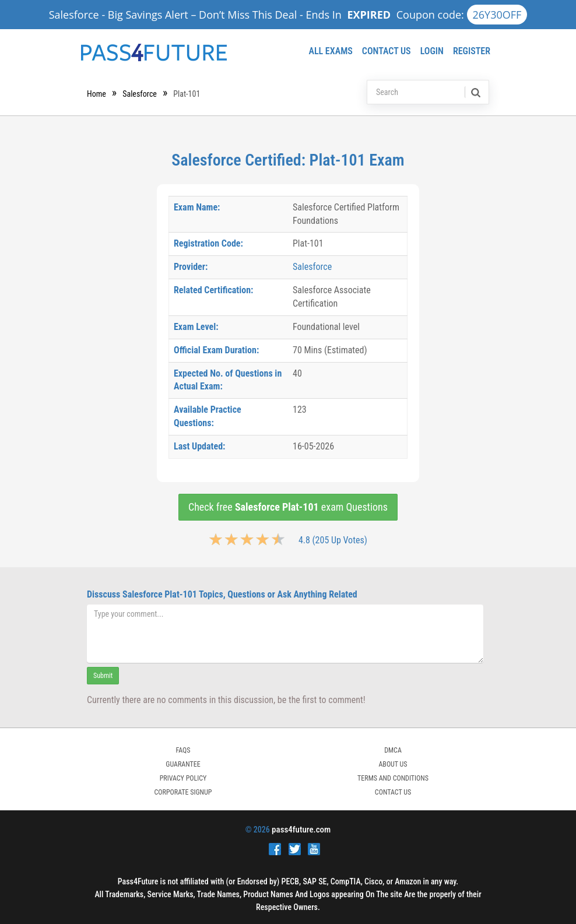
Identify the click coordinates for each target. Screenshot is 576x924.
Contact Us (387, 51)
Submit (103, 676)
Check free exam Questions (288, 507)
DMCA (393, 750)
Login (432, 51)
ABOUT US (393, 764)
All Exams (330, 51)
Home (96, 94)
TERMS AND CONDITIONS (393, 778)
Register (472, 51)
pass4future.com (301, 830)
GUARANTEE (183, 764)
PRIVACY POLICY (183, 778)
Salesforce (140, 94)
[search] (475, 92)
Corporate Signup (183, 792)
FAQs (183, 750)
